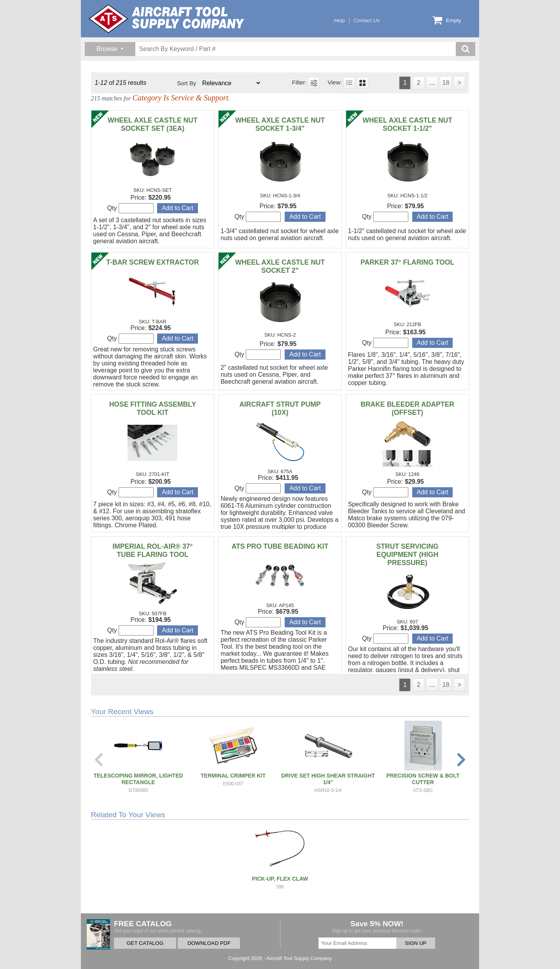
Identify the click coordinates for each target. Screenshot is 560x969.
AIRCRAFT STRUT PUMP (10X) (280, 408)
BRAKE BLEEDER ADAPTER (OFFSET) (407, 408)
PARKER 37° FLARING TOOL (407, 262)
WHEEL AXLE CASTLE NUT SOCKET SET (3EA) (153, 124)
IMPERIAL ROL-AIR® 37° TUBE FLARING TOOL (152, 550)
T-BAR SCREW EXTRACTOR (152, 262)
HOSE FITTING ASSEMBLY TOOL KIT (153, 408)
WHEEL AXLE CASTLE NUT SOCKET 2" (280, 266)
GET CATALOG (145, 943)
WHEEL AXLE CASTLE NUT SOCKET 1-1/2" (407, 124)
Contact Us (367, 20)
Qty (130, 208)
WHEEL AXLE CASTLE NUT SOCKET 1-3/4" (280, 124)
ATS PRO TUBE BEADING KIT (280, 546)
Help (339, 20)
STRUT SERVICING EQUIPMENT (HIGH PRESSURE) (408, 555)
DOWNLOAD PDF (209, 943)
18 (446, 83)
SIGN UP (416, 943)
